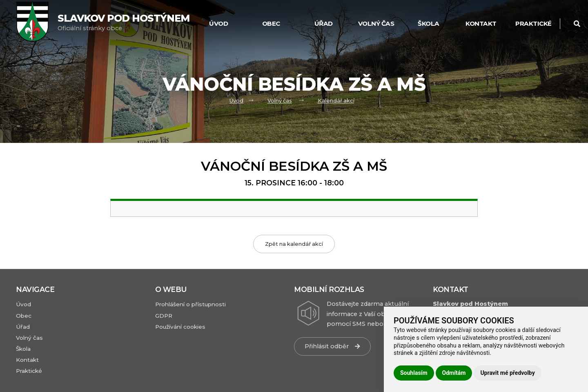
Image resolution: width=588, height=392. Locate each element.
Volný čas (376, 23)
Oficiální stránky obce (124, 22)
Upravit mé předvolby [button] (507, 373)
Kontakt (481, 23)
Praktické (533, 23)
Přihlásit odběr (332, 346)
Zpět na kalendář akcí (294, 244)
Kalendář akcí (336, 101)
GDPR (164, 316)
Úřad (324, 23)
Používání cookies (180, 327)
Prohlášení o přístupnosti (190, 304)
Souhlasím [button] (414, 373)
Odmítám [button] (454, 373)
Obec (271, 23)
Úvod (236, 101)
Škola (429, 23)
